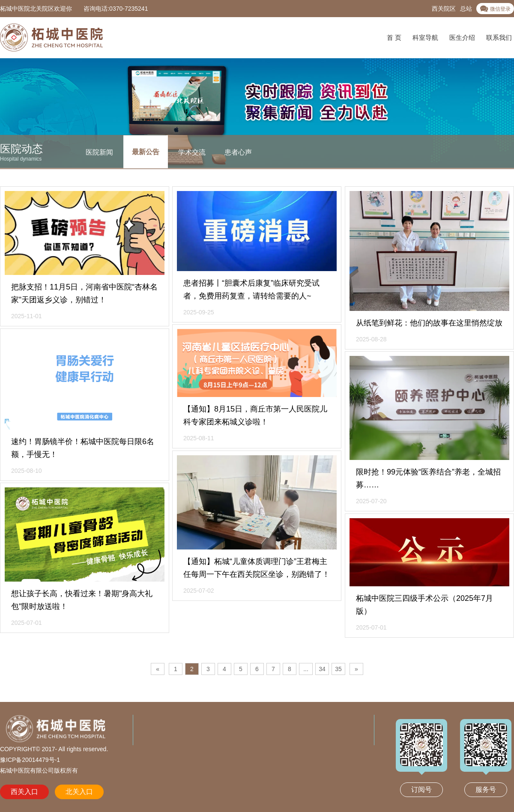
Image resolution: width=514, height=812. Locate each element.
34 (322, 669)
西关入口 (24, 792)
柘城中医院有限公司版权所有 (39, 770)
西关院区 (444, 9)
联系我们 (499, 37)
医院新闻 (99, 152)
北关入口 (79, 792)
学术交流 (192, 152)
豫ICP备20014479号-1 (30, 760)
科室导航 (425, 37)
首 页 (394, 37)
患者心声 (238, 152)
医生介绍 (462, 37)
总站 (466, 9)
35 (338, 669)
